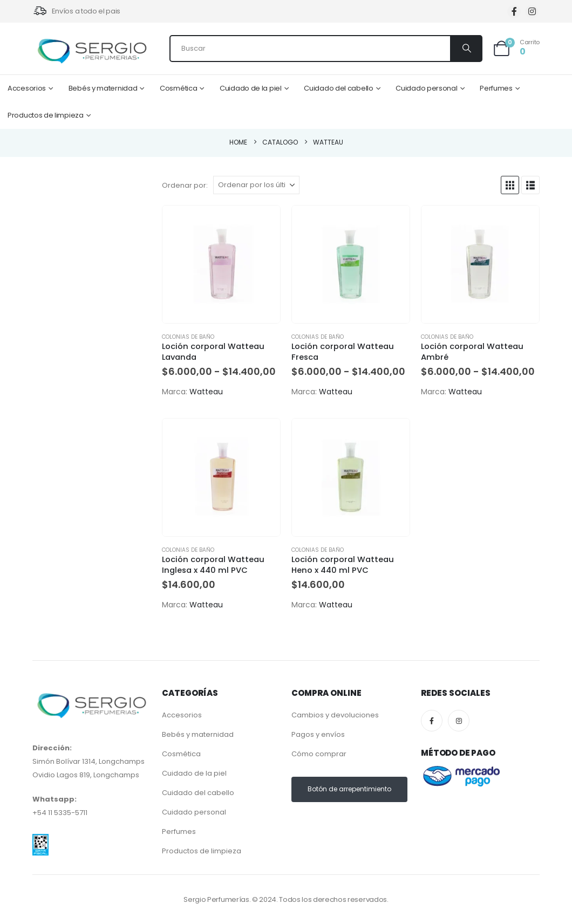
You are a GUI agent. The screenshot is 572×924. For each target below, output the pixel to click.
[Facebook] (514, 12)
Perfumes (496, 88)
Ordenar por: (185, 185)
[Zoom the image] (40, 841)
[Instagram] (532, 12)
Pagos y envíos (318, 734)
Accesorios (27, 88)
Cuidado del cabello (338, 88)
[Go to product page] (221, 264)
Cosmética (178, 88)
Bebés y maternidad (103, 88)
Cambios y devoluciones (335, 715)
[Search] (466, 49)
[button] (510, 185)
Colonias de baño (188, 337)
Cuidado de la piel (251, 88)
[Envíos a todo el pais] (76, 11)
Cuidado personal (426, 88)
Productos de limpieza (46, 115)
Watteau (206, 392)
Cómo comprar (319, 754)
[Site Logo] (92, 51)
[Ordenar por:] (256, 185)
